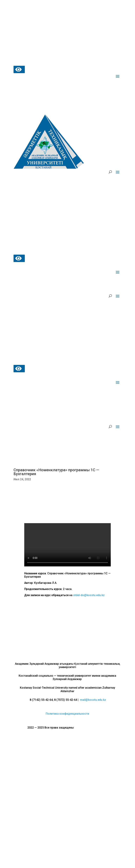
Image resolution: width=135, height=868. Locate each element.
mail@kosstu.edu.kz (93, 700)
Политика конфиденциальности (67, 714)
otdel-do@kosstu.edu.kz (89, 595)
